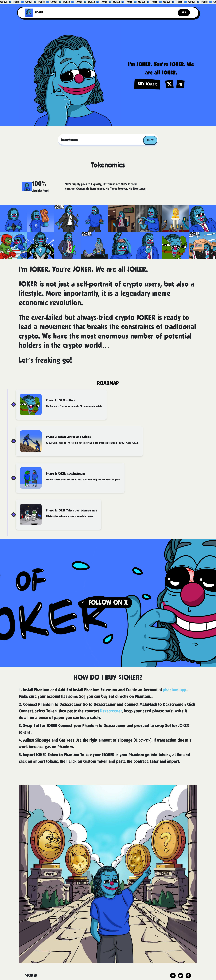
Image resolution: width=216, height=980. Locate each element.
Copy (150, 140)
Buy (184, 13)
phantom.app (175, 690)
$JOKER (39, 13)
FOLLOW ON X (108, 603)
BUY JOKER (147, 84)
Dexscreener (111, 711)
